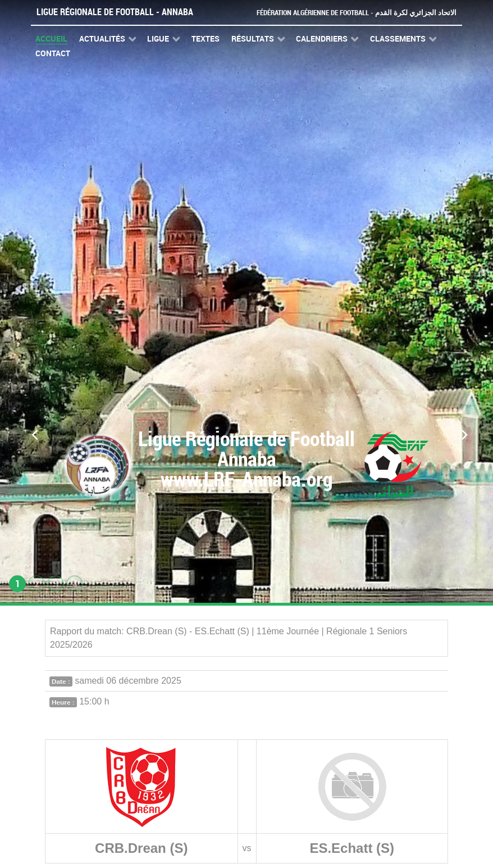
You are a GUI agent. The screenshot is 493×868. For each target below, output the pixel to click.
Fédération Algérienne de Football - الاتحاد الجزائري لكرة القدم (357, 13)
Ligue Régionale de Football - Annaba (115, 12)
